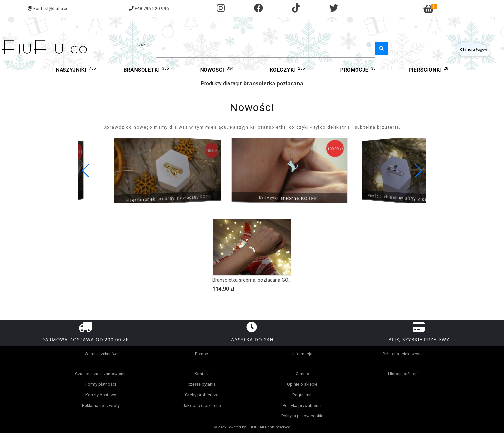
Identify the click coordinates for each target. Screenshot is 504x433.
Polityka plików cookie (302, 416)
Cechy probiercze (202, 395)
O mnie (302, 374)
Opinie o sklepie (302, 384)
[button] (418, 171)
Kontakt (202, 374)
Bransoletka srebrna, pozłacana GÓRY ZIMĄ (260, 280)
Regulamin (302, 395)
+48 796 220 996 (152, 8)
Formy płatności (101, 384)
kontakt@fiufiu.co (51, 8)
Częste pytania (202, 384)
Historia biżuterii (403, 374)
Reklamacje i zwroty (101, 405)
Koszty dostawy (101, 395)
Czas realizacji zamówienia (101, 374)
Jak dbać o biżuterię (202, 405)
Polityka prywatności (302, 405)
